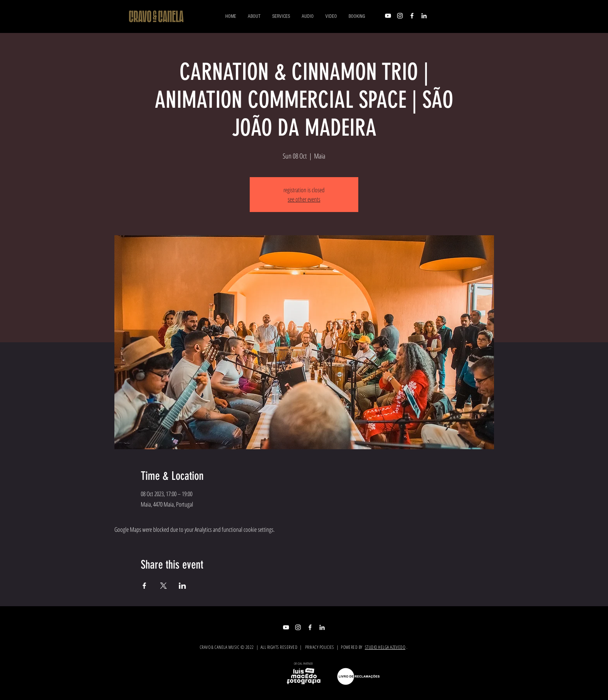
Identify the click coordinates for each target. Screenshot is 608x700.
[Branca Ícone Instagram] (400, 16)
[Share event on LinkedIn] (182, 586)
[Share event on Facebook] (144, 586)
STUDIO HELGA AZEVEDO (385, 647)
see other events (304, 199)
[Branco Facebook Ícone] (412, 16)
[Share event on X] (163, 586)
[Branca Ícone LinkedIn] (424, 16)
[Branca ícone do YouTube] (388, 16)
